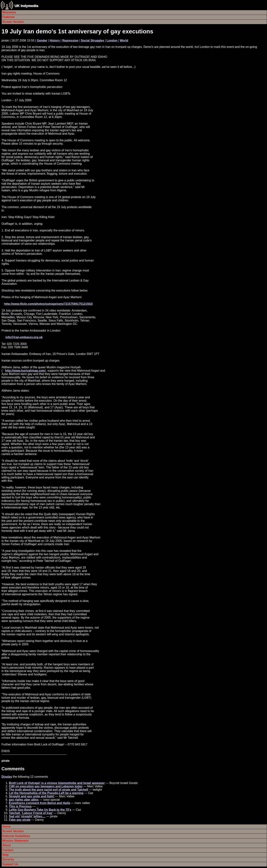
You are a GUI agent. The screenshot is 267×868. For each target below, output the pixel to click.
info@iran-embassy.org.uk (24, 337)
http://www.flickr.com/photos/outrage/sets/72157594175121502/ (48, 304)
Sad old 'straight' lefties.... (27, 816)
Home (6, 827)
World (124, 41)
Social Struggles (92, 41)
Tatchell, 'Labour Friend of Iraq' (31, 813)
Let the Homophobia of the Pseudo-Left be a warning (46, 793)
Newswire (9, 12)
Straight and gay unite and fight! (32, 796)
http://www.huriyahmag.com (25, 371)
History (55, 41)
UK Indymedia (26, 6)
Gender (42, 41)
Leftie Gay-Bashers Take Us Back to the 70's (40, 810)
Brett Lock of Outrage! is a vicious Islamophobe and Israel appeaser (57, 783)
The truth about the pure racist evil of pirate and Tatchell (48, 790)
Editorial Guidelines (16, 836)
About (6, 845)
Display (7, 777)
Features (8, 17)
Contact (8, 850)
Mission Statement (15, 841)
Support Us (10, 864)
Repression (70, 41)
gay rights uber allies (24, 800)
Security (8, 859)
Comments (13, 769)
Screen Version (13, 22)
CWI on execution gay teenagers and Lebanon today (46, 786)
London (112, 41)
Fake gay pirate (20, 820)
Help (5, 855)
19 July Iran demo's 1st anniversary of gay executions (77, 31)
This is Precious (20, 806)
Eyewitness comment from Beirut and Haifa (39, 803)
